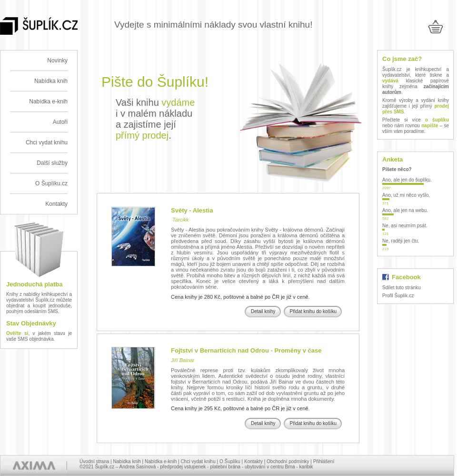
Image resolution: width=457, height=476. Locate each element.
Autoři (60, 122)
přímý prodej (142, 135)
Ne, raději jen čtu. (401, 241)
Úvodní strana (94, 461)
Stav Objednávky (31, 323)
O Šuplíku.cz (51, 183)
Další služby (52, 163)
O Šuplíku (230, 461)
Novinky (57, 61)
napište (430, 126)
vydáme (178, 102)
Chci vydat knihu (47, 142)
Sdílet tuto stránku (402, 288)
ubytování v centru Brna (270, 467)
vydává (390, 81)
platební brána (225, 467)
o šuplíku (437, 120)
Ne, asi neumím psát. (405, 226)
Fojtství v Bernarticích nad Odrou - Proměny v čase (246, 350)
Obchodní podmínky (288, 461)
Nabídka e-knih (48, 101)
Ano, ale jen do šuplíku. (407, 180)
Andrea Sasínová (138, 467)
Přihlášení (324, 461)
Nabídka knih (51, 81)
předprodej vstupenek (183, 467)
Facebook (406, 277)
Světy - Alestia (192, 210)
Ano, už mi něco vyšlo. (406, 195)
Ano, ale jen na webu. (405, 210)
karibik (306, 467)
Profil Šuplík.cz (398, 296)
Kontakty (56, 204)
